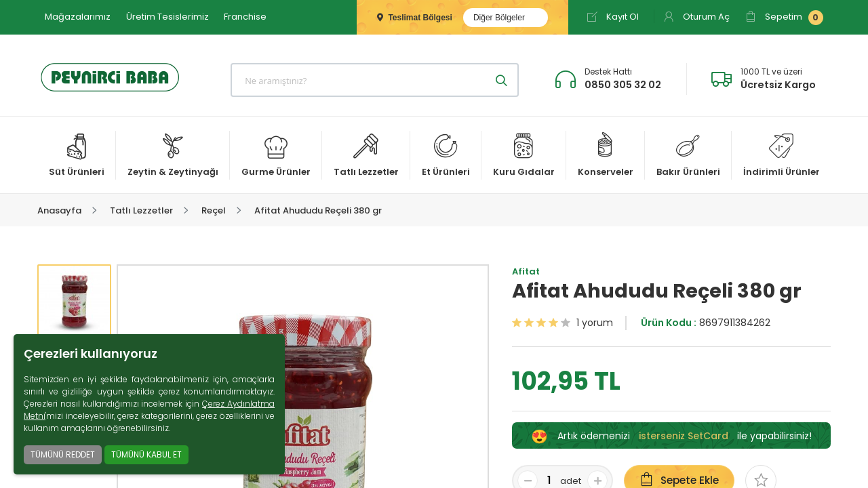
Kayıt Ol (613, 17)
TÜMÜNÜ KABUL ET (146, 454)
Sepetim (784, 18)
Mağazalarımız (78, 17)
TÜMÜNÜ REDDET (63, 454)
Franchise (245, 17)
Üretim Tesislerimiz (167, 17)
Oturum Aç (696, 17)
